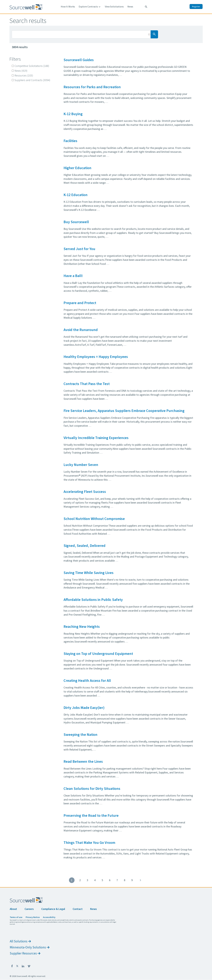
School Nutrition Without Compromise (94, 519)
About (13, 909)
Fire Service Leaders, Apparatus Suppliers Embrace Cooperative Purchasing (124, 411)
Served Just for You (79, 249)
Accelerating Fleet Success (85, 492)
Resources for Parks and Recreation (92, 87)
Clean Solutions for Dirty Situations (92, 789)
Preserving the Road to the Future (91, 815)
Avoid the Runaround (81, 330)
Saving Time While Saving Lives (89, 573)
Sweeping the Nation (80, 734)
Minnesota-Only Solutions (30, 947)
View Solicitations (114, 6)
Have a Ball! (73, 276)
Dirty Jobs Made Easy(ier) (84, 708)
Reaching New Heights (82, 626)
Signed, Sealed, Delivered (85, 546)
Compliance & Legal (53, 909)
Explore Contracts (90, 7)
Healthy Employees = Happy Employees (96, 357)
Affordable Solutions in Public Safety (93, 600)
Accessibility (49, 917)
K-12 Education (76, 195)
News (130, 6)
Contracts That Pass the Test (87, 384)
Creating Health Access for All (87, 680)
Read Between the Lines (83, 761)
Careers (29, 909)
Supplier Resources (25, 953)
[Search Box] (81, 34)
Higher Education (77, 168)
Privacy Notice (33, 917)
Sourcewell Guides (79, 60)
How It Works (68, 6)
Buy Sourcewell (76, 222)
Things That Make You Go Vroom (89, 843)
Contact (78, 909)
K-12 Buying (73, 114)
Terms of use (16, 917)
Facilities (70, 141)
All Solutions (20, 941)
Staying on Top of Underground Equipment (98, 654)
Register (196, 6)
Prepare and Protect (80, 303)
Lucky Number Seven (81, 465)
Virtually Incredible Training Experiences (96, 438)
